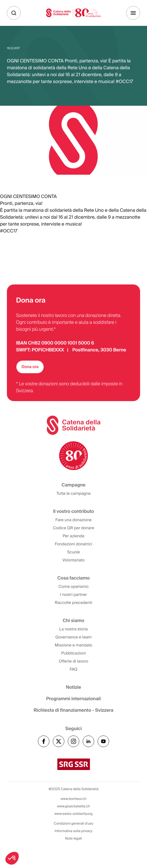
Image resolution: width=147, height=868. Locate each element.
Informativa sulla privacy (73, 831)
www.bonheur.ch (73, 799)
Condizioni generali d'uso (73, 823)
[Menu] (133, 13)
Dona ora (30, 367)
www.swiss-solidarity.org (74, 814)
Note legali (73, 838)
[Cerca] (14, 13)
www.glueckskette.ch (74, 806)
